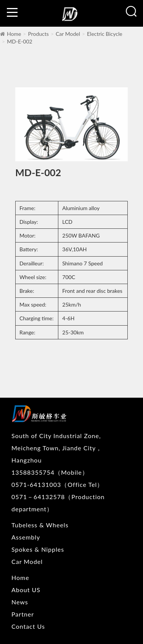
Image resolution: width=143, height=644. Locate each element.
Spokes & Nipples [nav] (38, 549)
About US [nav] (26, 590)
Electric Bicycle (105, 34)
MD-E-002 (20, 41)
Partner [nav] (23, 614)
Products (38, 34)
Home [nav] (20, 577)
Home (14, 34)
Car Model (68, 34)
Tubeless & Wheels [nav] (40, 525)
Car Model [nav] (27, 561)
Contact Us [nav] (28, 626)
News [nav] (20, 602)
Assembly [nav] (26, 537)
